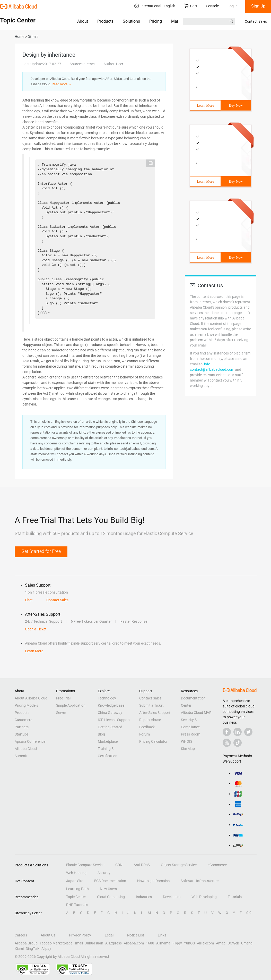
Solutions (131, 21)
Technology (107, 698)
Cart (191, 6)
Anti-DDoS (142, 865)
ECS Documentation (110, 881)
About (83, 21)
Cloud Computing (111, 897)
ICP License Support (114, 720)
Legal (109, 935)
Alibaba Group (26, 943)
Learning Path (77, 889)
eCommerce (217, 865)
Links (162, 935)
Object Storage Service (179, 865)
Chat (29, 600)
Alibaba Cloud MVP (196, 713)
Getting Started (110, 727)
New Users (108, 889)
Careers (21, 935)
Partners (22, 727)
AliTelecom (205, 943)
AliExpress (113, 943)
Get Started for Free (41, 551)
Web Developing (204, 897)
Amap (221, 943)
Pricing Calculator (153, 741)
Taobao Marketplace (56, 943)
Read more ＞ (62, 84)
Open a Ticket (36, 629)
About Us (48, 935)
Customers (23, 720)
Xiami (19, 949)
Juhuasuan (94, 943)
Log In (233, 6)
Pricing (156, 21)
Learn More (205, 105)
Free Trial (63, 698)
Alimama (163, 943)
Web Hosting (76, 873)
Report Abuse (150, 720)
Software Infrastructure (200, 881)
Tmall (79, 943)
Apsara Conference (30, 741)
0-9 (249, 913)
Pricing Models (26, 705)
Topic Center (76, 897)
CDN (119, 865)
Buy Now (236, 105)
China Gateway (110, 713)
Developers (172, 897)
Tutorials (235, 897)
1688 (150, 943)
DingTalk (33, 949)
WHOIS (187, 741)
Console (212, 6)
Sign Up (258, 6)
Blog (101, 734)
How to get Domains (153, 881)
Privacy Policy (80, 935)
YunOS (189, 943)
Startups (22, 734)
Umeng (247, 943)
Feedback (147, 727)
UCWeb (233, 943)
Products (105, 21)
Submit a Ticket (151, 705)
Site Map (188, 749)
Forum (145, 734)
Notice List (136, 935)
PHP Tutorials (77, 905)
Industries (144, 897)
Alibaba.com (134, 943)
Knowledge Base (111, 705)
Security (104, 873)
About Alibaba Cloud (31, 698)
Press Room (191, 734)
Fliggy (177, 943)
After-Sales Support (155, 713)
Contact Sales (256, 21)
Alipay (46, 949)
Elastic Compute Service (85, 865)
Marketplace (182, 21)
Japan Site (75, 881)
